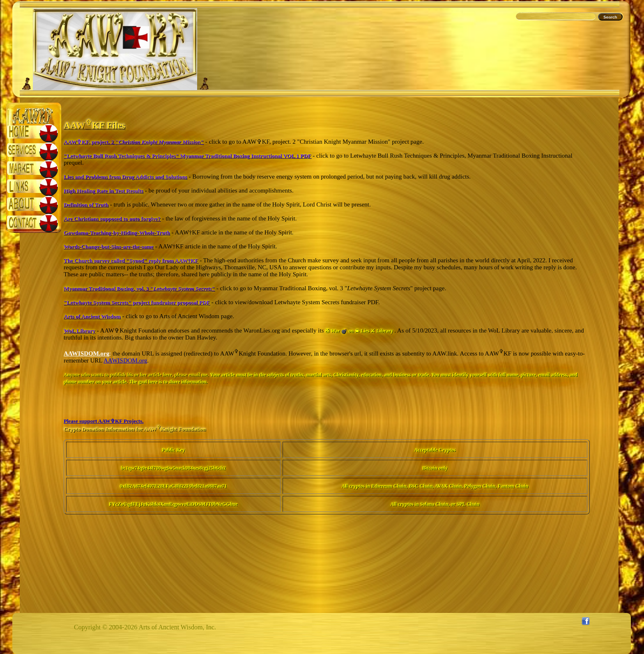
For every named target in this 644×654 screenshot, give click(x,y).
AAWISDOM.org (125, 360)
